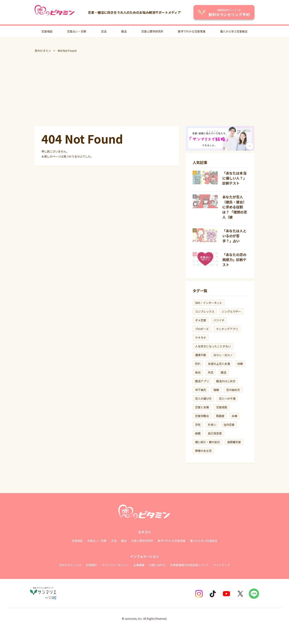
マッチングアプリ (227, 329)
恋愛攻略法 (202, 416)
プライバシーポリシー (115, 565)
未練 (234, 416)
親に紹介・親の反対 (207, 442)
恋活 (104, 31)
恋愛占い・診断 (77, 31)
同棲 (240, 364)
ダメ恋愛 (201, 320)
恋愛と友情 (202, 407)
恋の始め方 (233, 390)
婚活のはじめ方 (226, 381)
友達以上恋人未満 (219, 364)
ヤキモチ (201, 337)
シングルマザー (231, 311)
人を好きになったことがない (213, 346)
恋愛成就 (222, 407)
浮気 (198, 424)
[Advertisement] (144, 89)
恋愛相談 (47, 31)
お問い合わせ (157, 565)
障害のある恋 (203, 451)
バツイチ (219, 320)
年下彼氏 (201, 390)
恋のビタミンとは (70, 565)
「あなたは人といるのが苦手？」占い (234, 236)
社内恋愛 (229, 424)
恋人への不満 (227, 398)
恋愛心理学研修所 (142, 541)
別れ (198, 364)
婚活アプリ (202, 381)
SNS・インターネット (209, 303)
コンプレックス (205, 311)
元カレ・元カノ (223, 355)
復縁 (216, 390)
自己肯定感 (215, 433)
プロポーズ (202, 329)
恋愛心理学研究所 (152, 31)
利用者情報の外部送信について (189, 565)
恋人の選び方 (203, 398)
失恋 (211, 372)
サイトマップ (221, 565)
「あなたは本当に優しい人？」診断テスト (234, 178)
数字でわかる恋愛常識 (192, 31)
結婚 (198, 433)
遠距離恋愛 (234, 442)
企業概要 (139, 565)
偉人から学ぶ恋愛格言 (234, 31)
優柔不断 (201, 355)
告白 (198, 372)
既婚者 (220, 416)
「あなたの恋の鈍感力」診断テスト (234, 260)
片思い (212, 424)
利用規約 (91, 565)
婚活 (124, 31)
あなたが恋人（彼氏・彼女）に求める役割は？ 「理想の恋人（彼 (235, 207)
